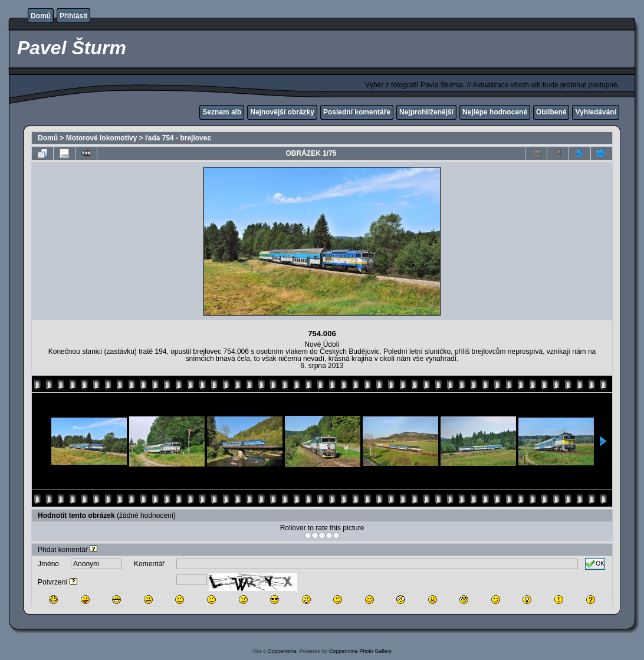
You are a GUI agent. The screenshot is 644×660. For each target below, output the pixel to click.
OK (595, 564)
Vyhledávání (596, 112)
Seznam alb (222, 112)
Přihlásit (73, 16)
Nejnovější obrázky (282, 112)
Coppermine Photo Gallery (360, 651)
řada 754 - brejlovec (178, 138)
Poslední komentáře (357, 112)
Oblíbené (551, 112)
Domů (41, 16)
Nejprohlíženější (426, 112)
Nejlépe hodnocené (495, 112)
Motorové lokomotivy (102, 138)
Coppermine (282, 651)
